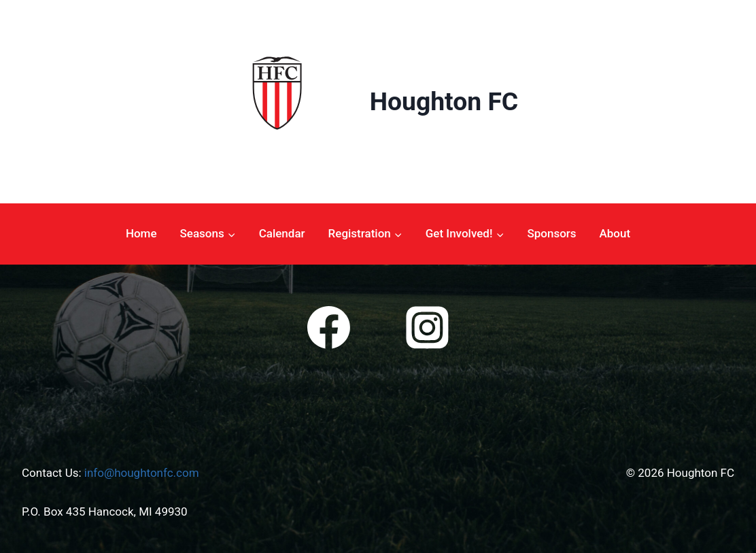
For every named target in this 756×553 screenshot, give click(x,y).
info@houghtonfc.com (142, 473)
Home (141, 233)
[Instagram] (427, 328)
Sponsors (551, 233)
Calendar (282, 233)
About (615, 233)
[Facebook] (329, 328)
